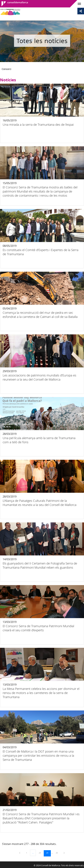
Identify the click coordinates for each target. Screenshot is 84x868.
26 (58, 853)
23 (41, 853)
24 (48, 853)
